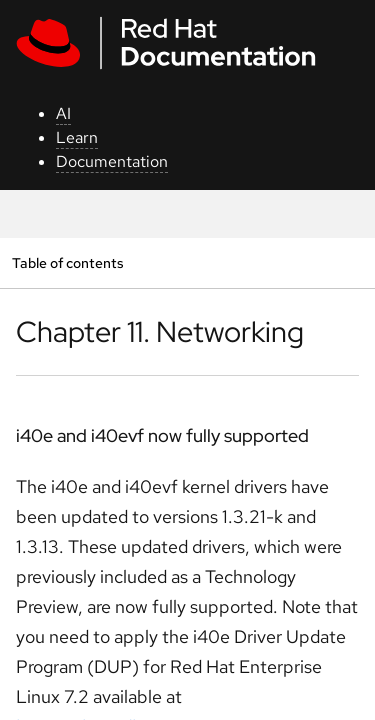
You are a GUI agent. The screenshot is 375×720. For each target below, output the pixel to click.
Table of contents (67, 262)
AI (63, 113)
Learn (77, 137)
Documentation (112, 161)
